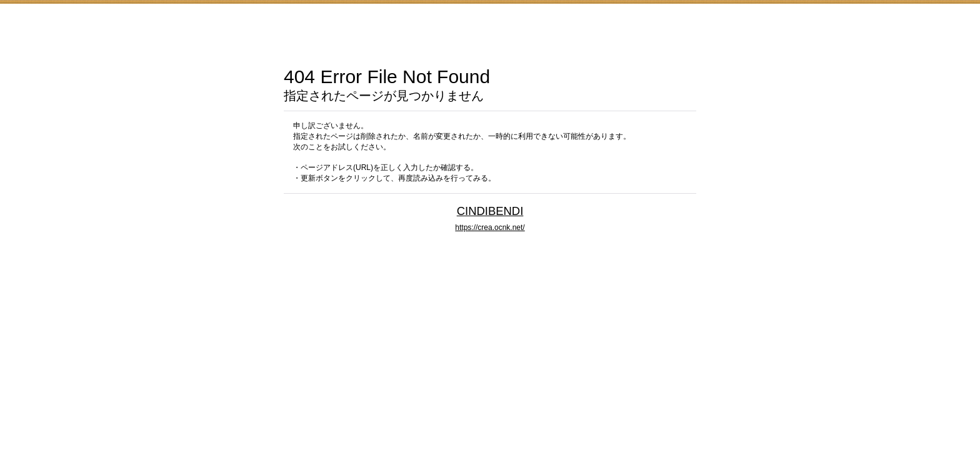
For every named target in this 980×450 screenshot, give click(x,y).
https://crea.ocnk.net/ (490, 227)
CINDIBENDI (490, 211)
